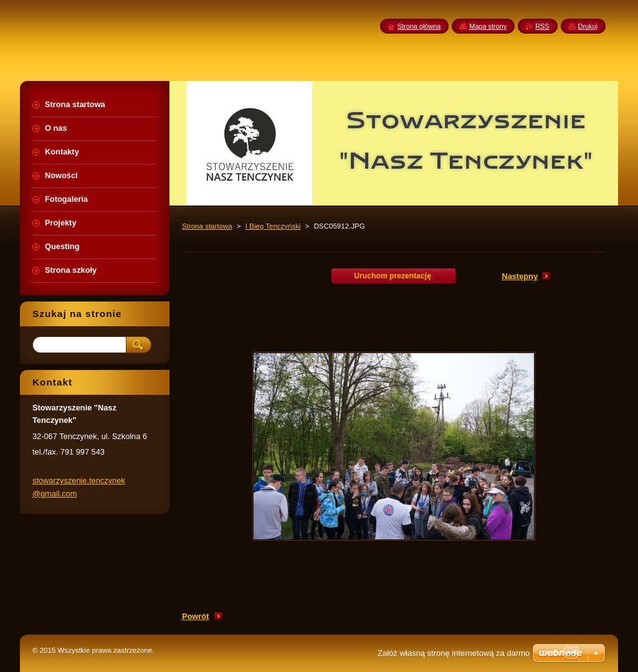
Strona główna (419, 26)
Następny (520, 276)
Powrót (195, 616)
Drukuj (588, 26)
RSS (542, 26)
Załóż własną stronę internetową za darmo (454, 653)
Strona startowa (207, 226)
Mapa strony (488, 26)
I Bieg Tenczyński (273, 226)
